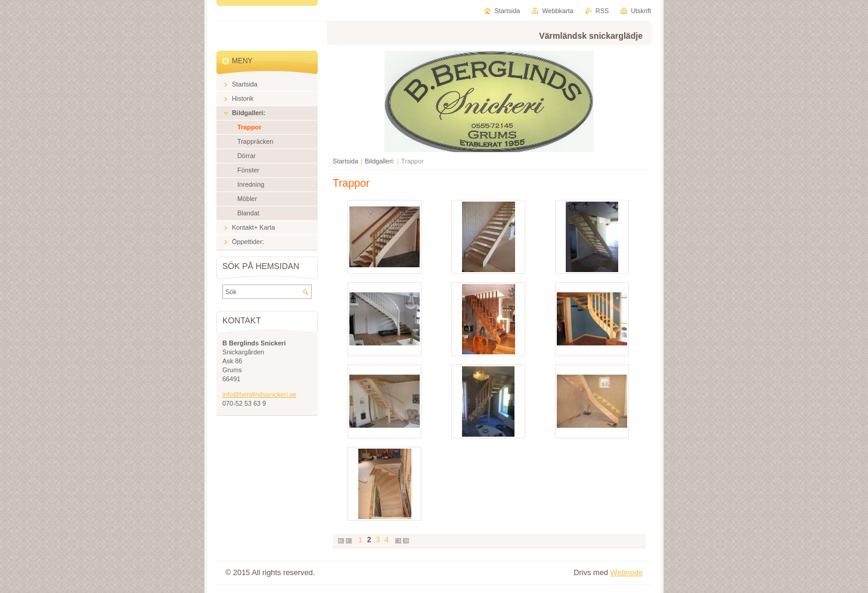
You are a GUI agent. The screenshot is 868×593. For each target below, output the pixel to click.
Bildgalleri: (380, 161)
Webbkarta (557, 11)
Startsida (345, 161)
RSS (602, 11)
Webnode (626, 572)
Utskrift (641, 11)
